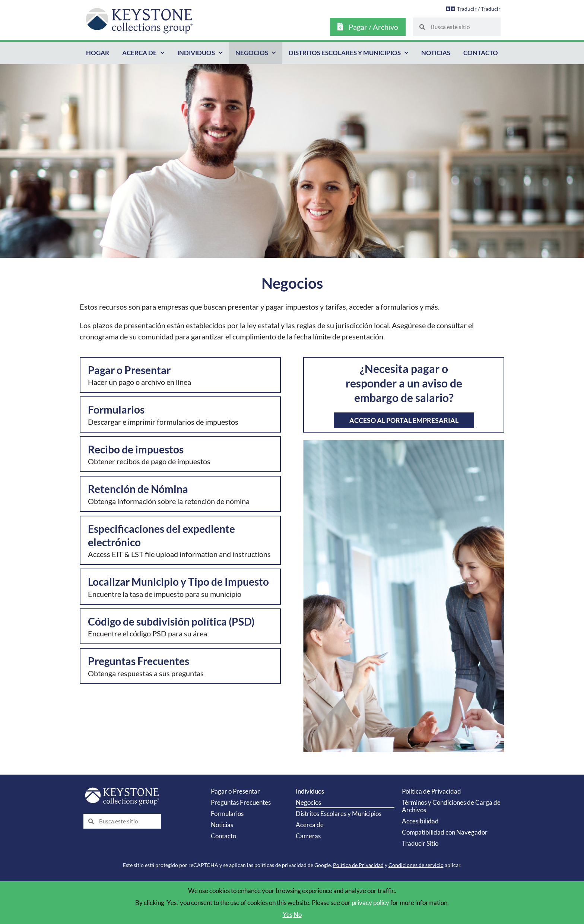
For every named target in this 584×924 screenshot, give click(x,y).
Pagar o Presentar (235, 791)
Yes (288, 914)
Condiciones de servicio (416, 865)
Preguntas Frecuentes (241, 802)
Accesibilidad (420, 821)
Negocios (256, 53)
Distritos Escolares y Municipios (348, 53)
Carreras (308, 836)
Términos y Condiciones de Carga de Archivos (451, 806)
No (298, 914)
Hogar (98, 53)
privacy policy (370, 903)
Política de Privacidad (431, 791)
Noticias (436, 53)
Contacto (481, 53)
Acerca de (143, 53)
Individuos (200, 53)
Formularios (227, 814)
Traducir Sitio (420, 843)
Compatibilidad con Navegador (445, 832)
